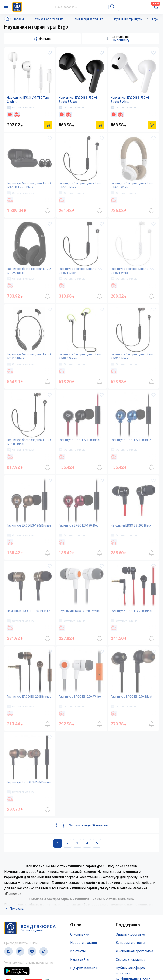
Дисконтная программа (134, 951)
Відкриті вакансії (84, 968)
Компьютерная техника (88, 19)
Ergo (155, 19)
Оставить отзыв (20, 108)
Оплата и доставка (130, 934)
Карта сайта (79, 960)
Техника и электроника (48, 19)
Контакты (78, 951)
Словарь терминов (131, 960)
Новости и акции (84, 943)
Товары (19, 19)
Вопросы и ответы (130, 943)
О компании (80, 934)
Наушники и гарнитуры (128, 19)
